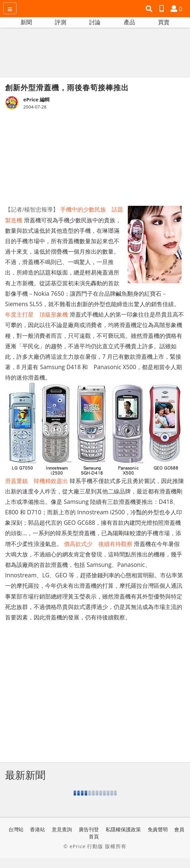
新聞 (26, 22)
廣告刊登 (89, 829)
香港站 (37, 829)
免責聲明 (158, 829)
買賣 (164, 22)
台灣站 (16, 829)
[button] (150, 9)
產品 (129, 22)
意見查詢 (62, 829)
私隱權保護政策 (123, 829)
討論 (95, 22)
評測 (61, 22)
